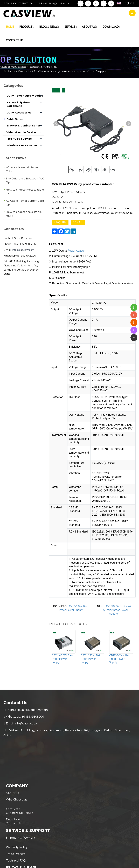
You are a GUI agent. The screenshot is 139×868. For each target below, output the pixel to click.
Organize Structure (20, 770)
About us (90, 27)
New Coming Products (22, 833)
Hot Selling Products (20, 840)
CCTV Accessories (19, 113)
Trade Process (16, 812)
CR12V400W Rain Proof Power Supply (62, 659)
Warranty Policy (17, 805)
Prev (56, 124)
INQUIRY (60, 222)
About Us (12, 750)
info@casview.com (59, 4)
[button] (34, 27)
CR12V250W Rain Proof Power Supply (91, 659)
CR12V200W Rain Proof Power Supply (120, 659)
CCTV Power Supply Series (50, 71)
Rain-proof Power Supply (88, 71)
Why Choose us (17, 757)
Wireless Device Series (22, 145)
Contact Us (13, 784)
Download (111, 27)
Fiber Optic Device (19, 139)
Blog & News (49, 27)
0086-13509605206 (22, 4)
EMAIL (78, 222)
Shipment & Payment (21, 799)
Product (27, 27)
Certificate (13, 763)
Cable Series (15, 119)
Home (10, 27)
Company (17, 743)
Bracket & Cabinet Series (24, 126)
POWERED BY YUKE (110, 859)
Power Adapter (77, 251)
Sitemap (131, 859)
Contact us (15, 40)
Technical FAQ (16, 819)
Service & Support (29, 791)
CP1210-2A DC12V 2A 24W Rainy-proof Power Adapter (115, 610)
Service (71, 27)
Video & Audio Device (21, 132)
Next (129, 124)
